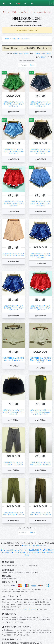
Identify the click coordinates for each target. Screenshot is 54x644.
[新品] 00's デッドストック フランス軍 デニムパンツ (14, 463)
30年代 (15, 53)
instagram (41, 545)
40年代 (21, 53)
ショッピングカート (19, 552)
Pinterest (33, 545)
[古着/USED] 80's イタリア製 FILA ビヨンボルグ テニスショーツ (41, 360)
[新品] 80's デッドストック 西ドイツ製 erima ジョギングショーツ (14, 104)
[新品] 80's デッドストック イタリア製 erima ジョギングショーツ (14, 151)
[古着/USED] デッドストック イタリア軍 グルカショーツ (14, 255)
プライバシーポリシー (37, 552)
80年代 (43, 53)
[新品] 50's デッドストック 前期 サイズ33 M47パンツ (14, 514)
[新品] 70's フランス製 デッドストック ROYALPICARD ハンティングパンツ (41, 412)
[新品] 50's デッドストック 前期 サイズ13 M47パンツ (41, 514)
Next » (32, 65)
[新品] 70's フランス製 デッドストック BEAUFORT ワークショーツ (13, 412)
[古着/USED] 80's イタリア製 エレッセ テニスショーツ (14, 359)
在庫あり (43, 57)
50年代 (26, 53)
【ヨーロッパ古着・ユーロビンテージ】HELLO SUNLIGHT (21, 550)
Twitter (25, 545)
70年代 (38, 53)
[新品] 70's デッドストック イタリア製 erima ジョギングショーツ (41, 203)
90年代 (49, 53)
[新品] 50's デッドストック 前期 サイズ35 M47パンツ (41, 463)
